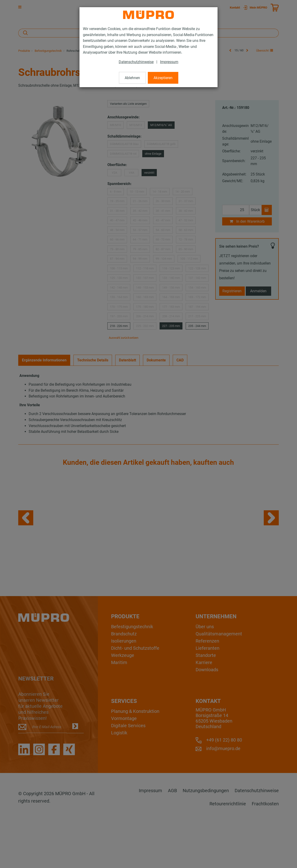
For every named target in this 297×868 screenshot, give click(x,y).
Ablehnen (132, 78)
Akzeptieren (163, 78)
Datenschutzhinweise (136, 62)
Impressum (169, 62)
